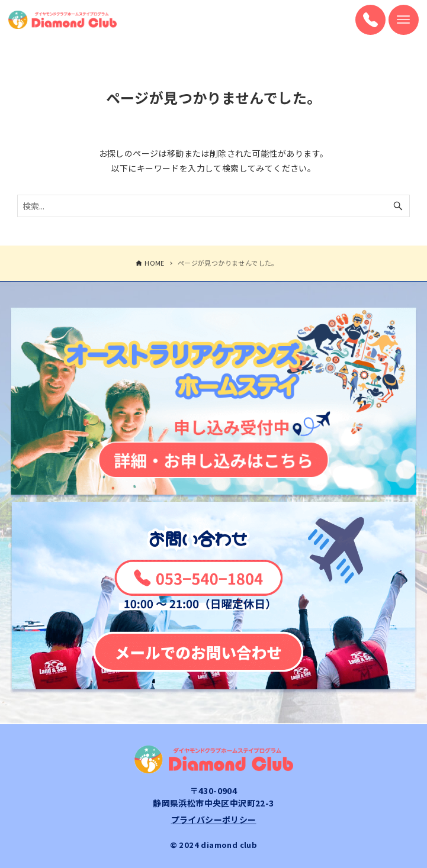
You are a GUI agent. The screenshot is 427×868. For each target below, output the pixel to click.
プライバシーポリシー (214, 819)
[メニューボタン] (404, 20)
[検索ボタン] (398, 206)
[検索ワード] (213, 206)
